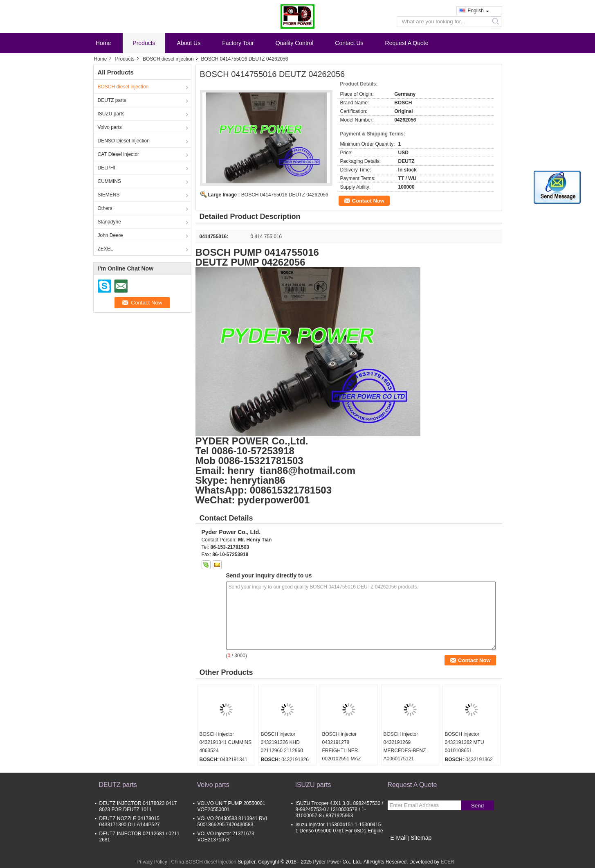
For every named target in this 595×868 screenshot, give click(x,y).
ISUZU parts (111, 114)
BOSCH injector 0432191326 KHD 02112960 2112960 (282, 742)
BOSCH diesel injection (168, 59)
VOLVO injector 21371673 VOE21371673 (226, 837)
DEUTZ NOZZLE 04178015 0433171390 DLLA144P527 (130, 822)
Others (105, 208)
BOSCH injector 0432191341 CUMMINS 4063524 (226, 742)
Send (477, 806)
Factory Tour (238, 43)
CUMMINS (109, 181)
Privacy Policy (152, 862)
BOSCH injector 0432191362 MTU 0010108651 (465, 742)
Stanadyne (109, 222)
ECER (448, 862)
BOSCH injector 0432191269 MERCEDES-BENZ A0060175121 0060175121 (405, 751)
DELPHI (107, 168)
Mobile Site (402, 848)
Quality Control (295, 43)
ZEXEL (106, 249)
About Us (189, 43)
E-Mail (399, 838)
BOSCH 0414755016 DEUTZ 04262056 (285, 195)
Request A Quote (407, 43)
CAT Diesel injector (119, 154)
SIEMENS (109, 195)
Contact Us (349, 43)
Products (144, 43)
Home (103, 43)
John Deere (110, 235)
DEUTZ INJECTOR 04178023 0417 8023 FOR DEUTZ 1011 (138, 806)
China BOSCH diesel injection (203, 862)
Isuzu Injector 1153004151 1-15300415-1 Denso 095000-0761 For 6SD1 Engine (339, 828)
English (478, 11)
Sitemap (421, 838)
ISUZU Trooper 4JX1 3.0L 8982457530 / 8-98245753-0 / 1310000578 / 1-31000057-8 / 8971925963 (339, 809)
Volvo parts (110, 127)
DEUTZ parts (112, 100)
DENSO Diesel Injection (124, 141)
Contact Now (368, 201)
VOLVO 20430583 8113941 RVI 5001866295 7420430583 (232, 822)
